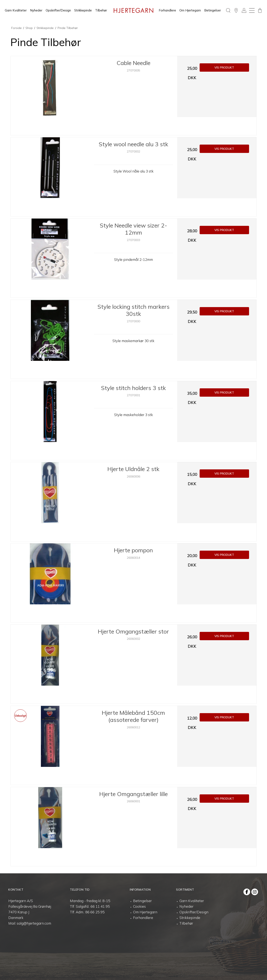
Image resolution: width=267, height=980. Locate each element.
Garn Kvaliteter (16, 10)
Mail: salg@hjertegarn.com (30, 923)
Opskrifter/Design (58, 10)
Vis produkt (224, 67)
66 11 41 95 (100, 906)
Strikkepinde (83, 10)
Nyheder (36, 10)
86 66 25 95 (95, 912)
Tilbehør (101, 10)
